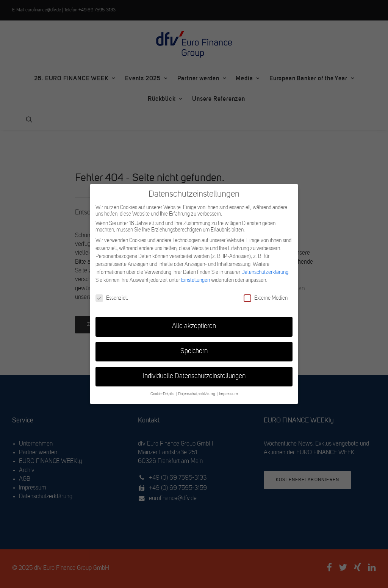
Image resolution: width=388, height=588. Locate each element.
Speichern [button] (194, 351)
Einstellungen (196, 280)
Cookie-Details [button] (163, 394)
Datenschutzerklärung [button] (197, 394)
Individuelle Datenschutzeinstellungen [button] (194, 376)
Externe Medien (266, 298)
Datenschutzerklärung (265, 272)
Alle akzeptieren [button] (194, 326)
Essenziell (112, 298)
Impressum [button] (228, 394)
